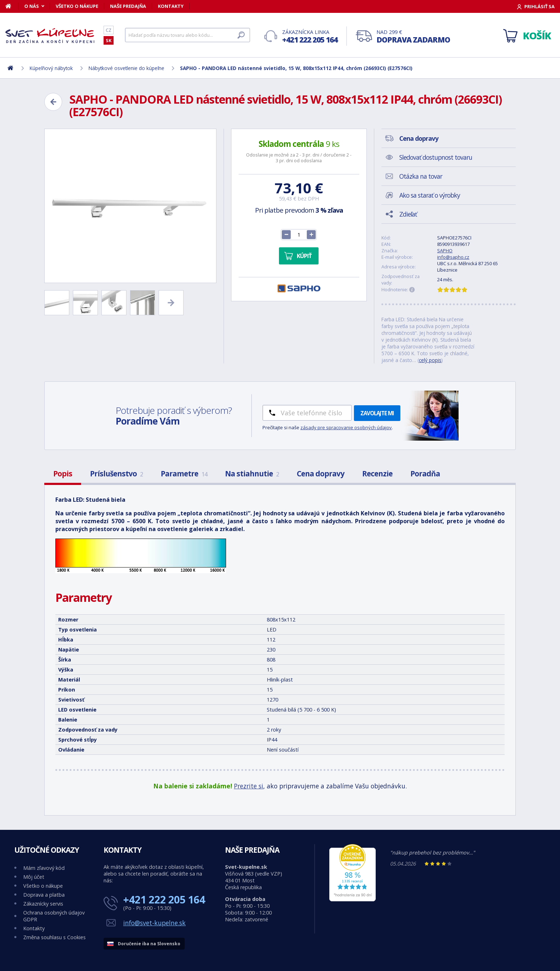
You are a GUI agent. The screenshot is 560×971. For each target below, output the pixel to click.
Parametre (184, 474)
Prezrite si (249, 786)
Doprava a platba (44, 895)
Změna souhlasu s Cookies (54, 937)
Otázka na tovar (421, 176)
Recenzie (377, 474)
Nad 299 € (413, 37)
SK (109, 40)
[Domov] (12, 6)
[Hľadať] (187, 35)
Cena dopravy (321, 474)
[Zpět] (53, 102)
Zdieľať (408, 214)
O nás (32, 6)
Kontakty (171, 6)
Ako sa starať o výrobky (430, 195)
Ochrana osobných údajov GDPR (54, 916)
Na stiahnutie (252, 474)
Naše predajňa (128, 6)
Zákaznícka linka (310, 37)
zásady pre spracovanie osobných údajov (346, 427)
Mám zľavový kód (44, 868)
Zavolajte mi (377, 413)
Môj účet (34, 877)
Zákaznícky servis (43, 904)
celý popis (430, 360)
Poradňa (425, 474)
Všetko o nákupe (77, 6)
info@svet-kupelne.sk (154, 923)
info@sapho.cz (453, 257)
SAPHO (445, 251)
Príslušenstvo (116, 474)
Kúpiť (304, 256)
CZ (109, 30)
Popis (63, 474)
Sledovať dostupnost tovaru (436, 157)
